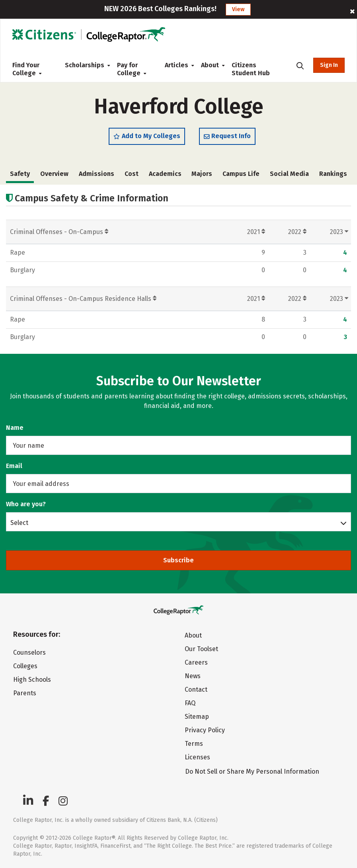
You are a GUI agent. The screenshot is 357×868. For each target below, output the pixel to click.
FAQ (190, 703)
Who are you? (26, 504)
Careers (196, 662)
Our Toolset (201, 649)
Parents (25, 693)
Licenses (197, 757)
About (210, 65)
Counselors (29, 652)
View (238, 9)
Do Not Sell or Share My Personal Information (252, 771)
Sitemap (197, 717)
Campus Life (241, 174)
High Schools (32, 680)
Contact (196, 690)
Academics (165, 174)
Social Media (289, 174)
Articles (177, 65)
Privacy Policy (205, 730)
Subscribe (178, 560)
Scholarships (85, 65)
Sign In (329, 65)
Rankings (333, 174)
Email (14, 466)
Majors (202, 174)
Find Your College (27, 69)
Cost (132, 174)
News (193, 676)
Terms (194, 744)
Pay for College (132, 69)
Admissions (97, 174)
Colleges (25, 666)
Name (15, 428)
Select (19, 523)
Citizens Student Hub (251, 69)
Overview (54, 174)
